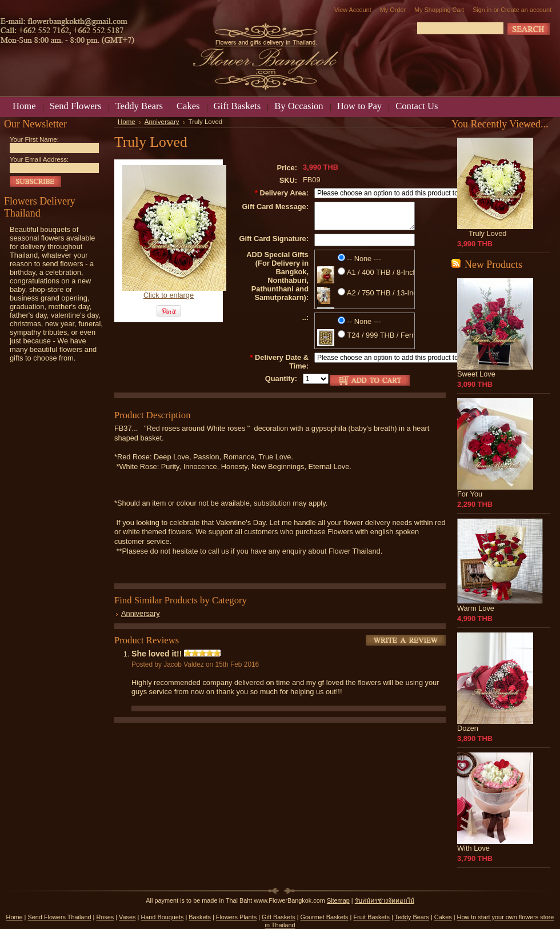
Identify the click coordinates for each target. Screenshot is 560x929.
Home (127, 122)
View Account (353, 10)
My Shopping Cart (439, 10)
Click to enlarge (169, 295)
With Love (473, 848)
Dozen (468, 728)
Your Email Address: (39, 159)
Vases (127, 917)
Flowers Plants (236, 917)
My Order (393, 10)
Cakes (443, 917)
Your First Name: (34, 139)
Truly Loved (487, 233)
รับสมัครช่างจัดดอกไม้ (385, 900)
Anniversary (162, 122)
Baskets (200, 917)
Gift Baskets (279, 917)
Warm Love (476, 608)
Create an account (526, 10)
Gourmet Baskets (325, 917)
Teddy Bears (412, 917)
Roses (105, 917)
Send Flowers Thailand (59, 917)
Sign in (482, 10)
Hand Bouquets (162, 917)
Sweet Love (476, 374)
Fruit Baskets (371, 917)
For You (470, 494)
